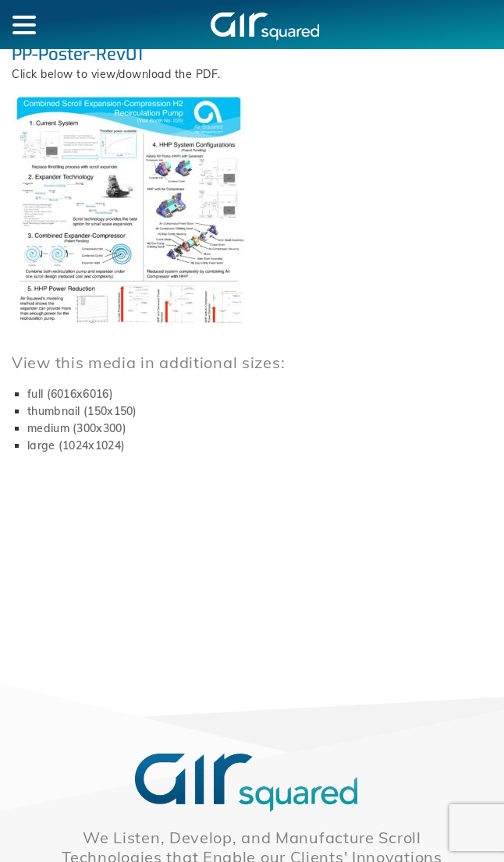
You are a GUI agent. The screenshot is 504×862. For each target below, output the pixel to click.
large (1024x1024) (76, 445)
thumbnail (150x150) (82, 411)
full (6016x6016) (70, 394)
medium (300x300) (77, 428)
